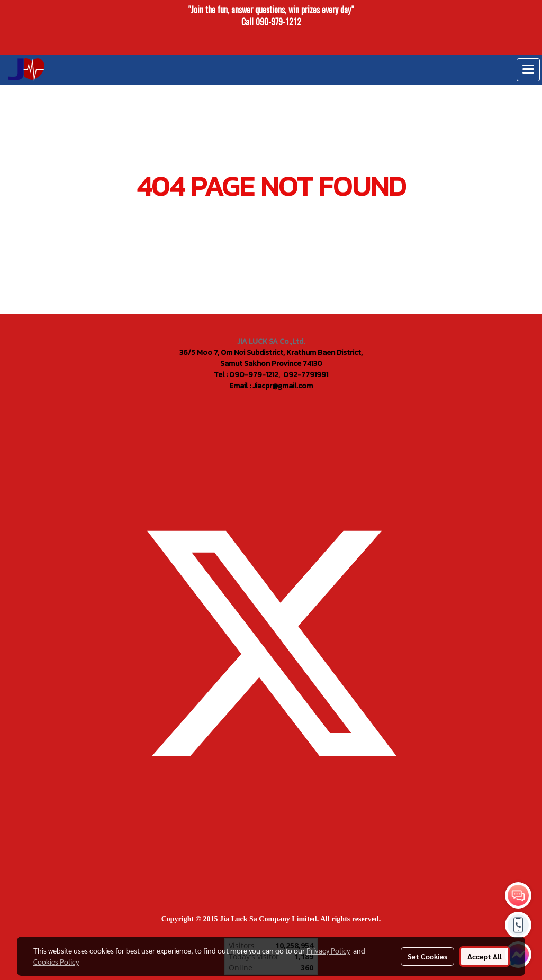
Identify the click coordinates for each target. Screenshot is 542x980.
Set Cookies (427, 956)
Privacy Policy (328, 950)
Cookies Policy (56, 961)
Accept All (485, 956)
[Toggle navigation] (528, 70)
